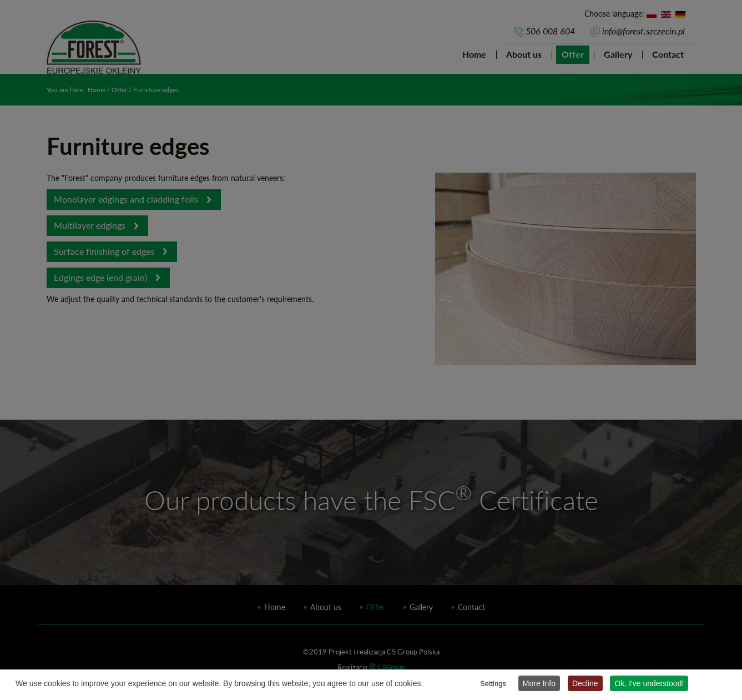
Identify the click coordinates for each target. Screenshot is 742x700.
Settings (493, 684)
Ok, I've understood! (649, 683)
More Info (539, 683)
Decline (585, 683)
